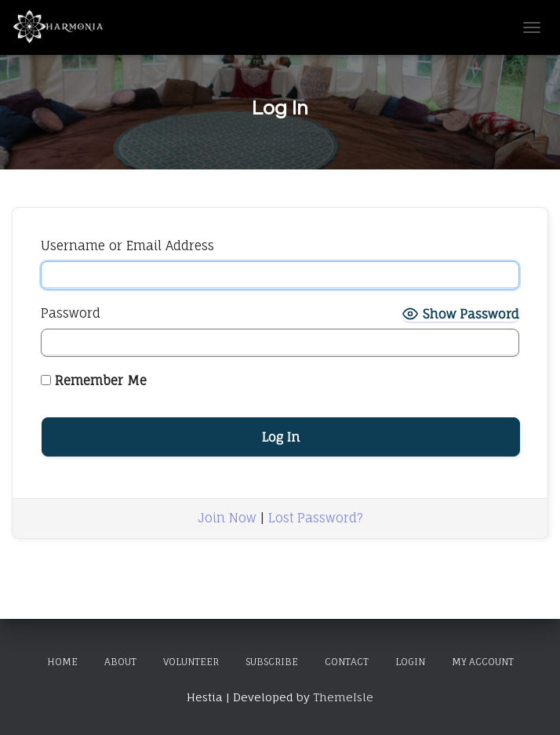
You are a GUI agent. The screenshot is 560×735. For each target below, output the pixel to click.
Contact (347, 662)
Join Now (227, 518)
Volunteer (191, 662)
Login (410, 662)
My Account (483, 662)
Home (62, 662)
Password (71, 313)
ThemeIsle (343, 697)
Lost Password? (316, 518)
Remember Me (94, 380)
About (120, 662)
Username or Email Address (127, 246)
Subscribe (272, 662)
